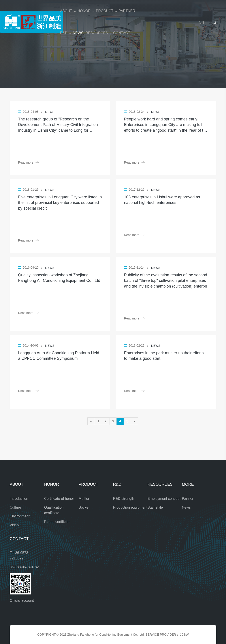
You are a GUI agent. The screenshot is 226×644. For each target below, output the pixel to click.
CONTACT (122, 33)
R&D (64, 33)
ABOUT (66, 11)
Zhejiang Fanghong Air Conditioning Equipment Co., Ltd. (106, 635)
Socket (84, 507)
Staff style (155, 507)
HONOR (84, 11)
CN (201, 22)
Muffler (84, 499)
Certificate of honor (59, 499)
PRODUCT (105, 11)
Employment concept (164, 499)
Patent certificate (57, 522)
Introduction (19, 499)
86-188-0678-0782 (24, 567)
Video (14, 525)
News (186, 507)
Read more (28, 162)
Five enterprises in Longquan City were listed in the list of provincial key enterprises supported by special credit (60, 203)
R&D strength (124, 499)
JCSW (184, 635)
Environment (20, 516)
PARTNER (127, 11)
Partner (188, 499)
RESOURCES (97, 33)
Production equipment (130, 507)
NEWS (78, 33)
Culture (15, 507)
